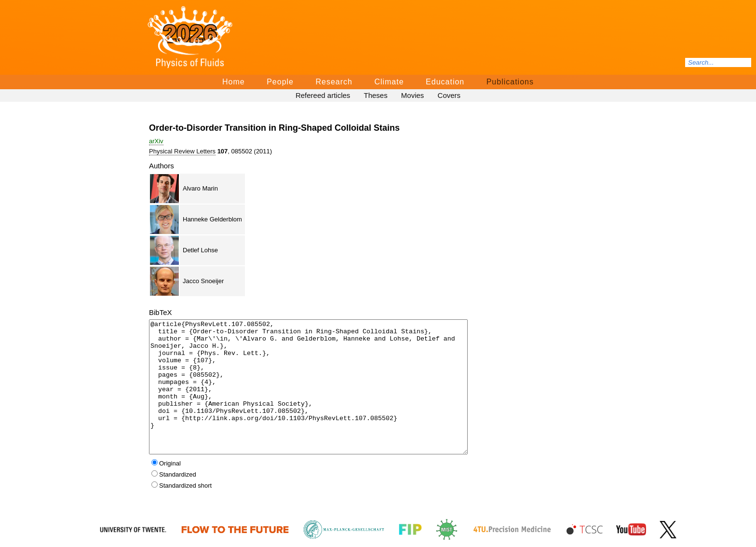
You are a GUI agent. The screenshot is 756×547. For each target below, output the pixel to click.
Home (234, 82)
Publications (510, 82)
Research (334, 82)
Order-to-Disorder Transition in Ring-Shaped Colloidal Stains (274, 128)
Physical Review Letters (182, 151)
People (280, 82)
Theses (375, 95)
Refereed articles (323, 95)
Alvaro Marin (200, 188)
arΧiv (156, 141)
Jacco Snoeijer (203, 281)
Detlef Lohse (200, 250)
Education (445, 82)
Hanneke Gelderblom (212, 219)
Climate (389, 82)
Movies (413, 95)
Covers (449, 95)
